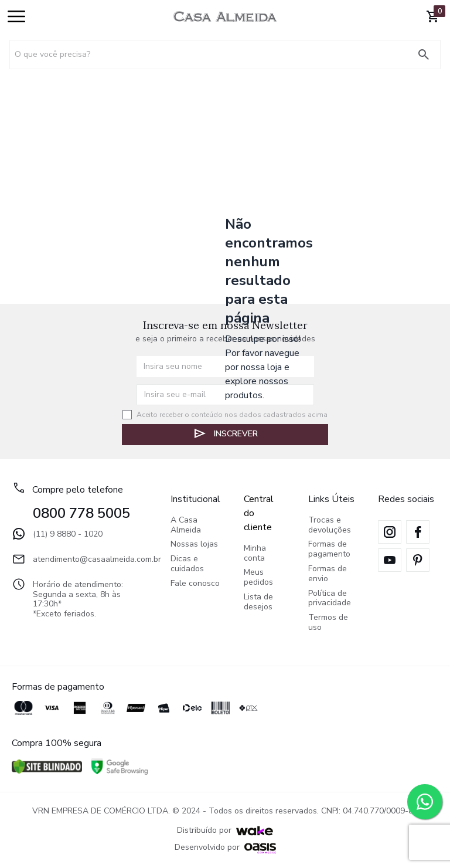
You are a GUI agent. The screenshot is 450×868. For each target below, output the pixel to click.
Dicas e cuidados (187, 564)
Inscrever (225, 433)
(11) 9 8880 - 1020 (57, 534)
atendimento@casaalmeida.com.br (79, 559)
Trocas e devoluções (330, 525)
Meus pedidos (258, 578)
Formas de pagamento (329, 550)
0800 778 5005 (81, 513)
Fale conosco (195, 584)
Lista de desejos (258, 602)
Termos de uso (328, 623)
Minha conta (255, 554)
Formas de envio (328, 574)
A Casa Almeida (186, 525)
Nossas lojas (194, 545)
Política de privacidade (330, 599)
